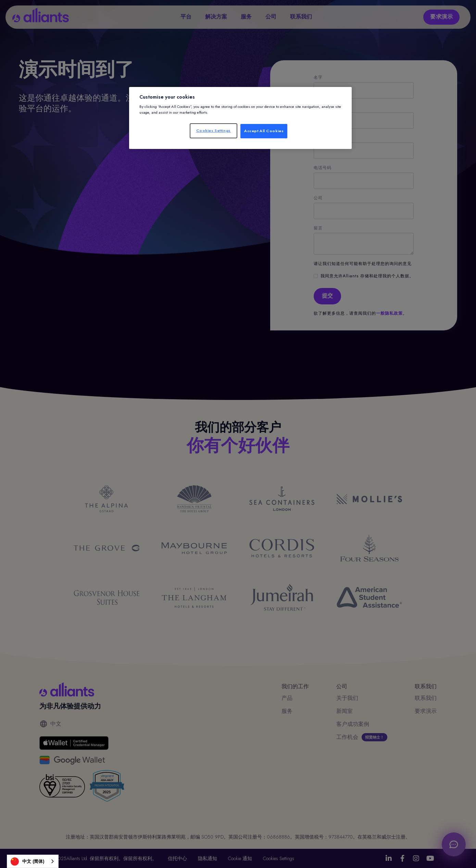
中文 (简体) (28, 861)
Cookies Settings (214, 130)
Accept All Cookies (264, 131)
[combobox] (33, 861)
